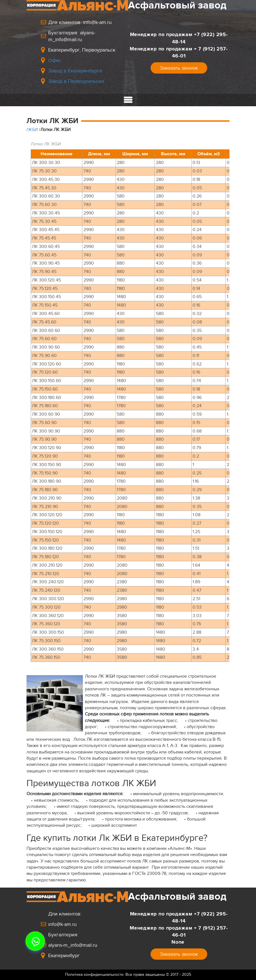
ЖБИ (33, 130)
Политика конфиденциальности (94, 975)
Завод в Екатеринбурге (75, 71)
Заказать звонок (179, 68)
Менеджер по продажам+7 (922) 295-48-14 (179, 38)
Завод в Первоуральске (76, 81)
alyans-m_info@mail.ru (73, 945)
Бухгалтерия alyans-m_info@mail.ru (72, 36)
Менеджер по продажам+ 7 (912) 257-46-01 (179, 52)
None (179, 942)
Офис (55, 60)
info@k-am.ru (62, 924)
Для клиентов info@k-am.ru (80, 22)
